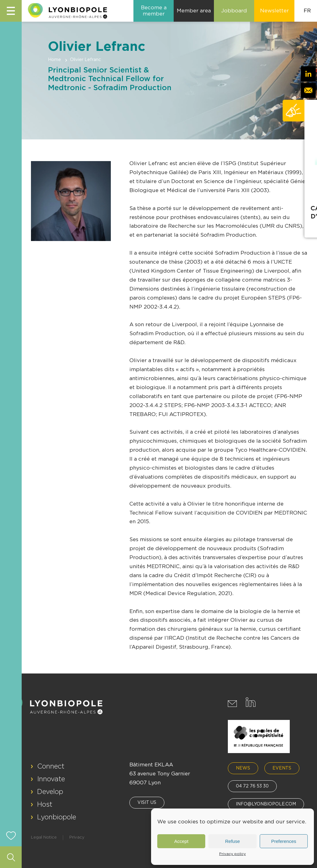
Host (45, 804)
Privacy (77, 837)
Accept (181, 841)
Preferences (284, 841)
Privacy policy (232, 854)
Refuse (232, 841)
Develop (50, 792)
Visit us (147, 803)
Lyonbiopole (57, 817)
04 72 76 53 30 (252, 786)
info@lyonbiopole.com (266, 804)
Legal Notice (44, 837)
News (243, 768)
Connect (51, 766)
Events (282, 768)
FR (307, 11)
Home (54, 60)
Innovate (51, 779)
